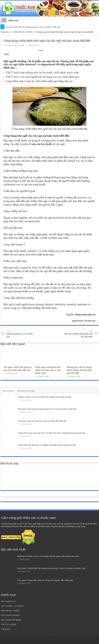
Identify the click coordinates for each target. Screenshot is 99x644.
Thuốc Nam (27, 524)
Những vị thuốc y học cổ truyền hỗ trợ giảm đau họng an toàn (45, 397)
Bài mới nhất (8, 391)
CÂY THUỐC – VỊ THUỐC (12, 606)
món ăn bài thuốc (42, 144)
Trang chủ (5, 32)
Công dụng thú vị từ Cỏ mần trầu (22, 334)
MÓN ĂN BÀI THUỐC (23, 32)
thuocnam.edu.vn (85, 314)
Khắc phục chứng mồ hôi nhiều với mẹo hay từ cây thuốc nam (48, 370)
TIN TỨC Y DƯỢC (9, 624)
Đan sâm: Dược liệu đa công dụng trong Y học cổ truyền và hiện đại (47, 409)
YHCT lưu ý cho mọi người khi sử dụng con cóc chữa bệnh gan (42, 77)
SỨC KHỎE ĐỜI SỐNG (11, 620)
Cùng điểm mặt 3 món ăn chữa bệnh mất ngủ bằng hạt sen (39, 81)
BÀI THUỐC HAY (8, 601)
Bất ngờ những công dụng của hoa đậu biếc (77, 334)
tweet (41, 50)
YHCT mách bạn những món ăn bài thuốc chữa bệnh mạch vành (42, 73)
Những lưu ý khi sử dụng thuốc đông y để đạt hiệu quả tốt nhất (79, 370)
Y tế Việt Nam (89, 321)
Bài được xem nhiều (26, 391)
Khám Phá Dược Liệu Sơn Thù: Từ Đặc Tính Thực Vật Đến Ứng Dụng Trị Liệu (52, 433)
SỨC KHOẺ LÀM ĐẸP (10, 615)
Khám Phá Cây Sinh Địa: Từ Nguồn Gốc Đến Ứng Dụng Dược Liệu (47, 445)
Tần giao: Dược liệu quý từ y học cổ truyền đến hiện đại (42, 421)
